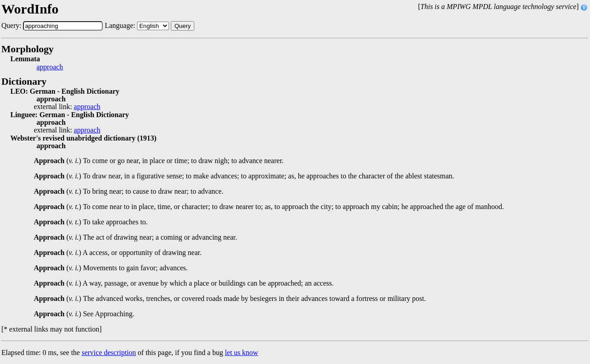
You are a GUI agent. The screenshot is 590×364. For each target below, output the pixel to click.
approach (50, 67)
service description (109, 353)
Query (183, 26)
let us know (242, 353)
